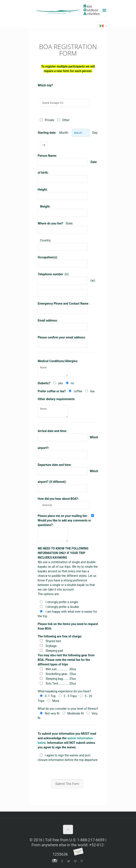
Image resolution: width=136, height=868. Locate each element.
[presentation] (71, 771)
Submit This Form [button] (67, 784)
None (53, 370)
